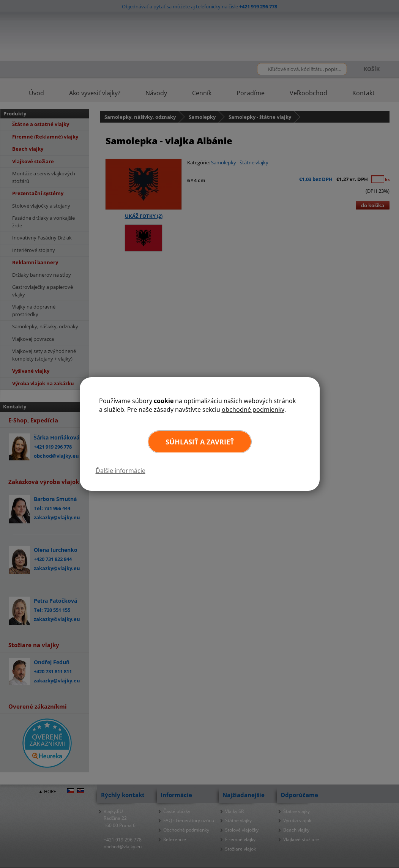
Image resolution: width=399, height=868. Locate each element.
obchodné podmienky (253, 410)
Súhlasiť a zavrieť (200, 442)
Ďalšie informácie (121, 471)
